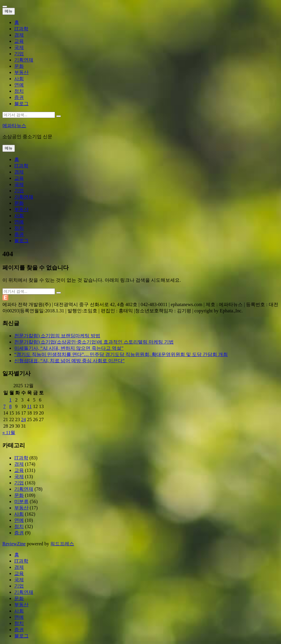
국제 (19, 47)
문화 (19, 66)
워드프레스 (62, 544)
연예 (19, 85)
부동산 (21, 72)
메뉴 (9, 11)
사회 (19, 79)
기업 (19, 54)
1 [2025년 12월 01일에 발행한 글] (10, 400)
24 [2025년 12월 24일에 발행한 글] (23, 419)
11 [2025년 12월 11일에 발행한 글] (29, 406)
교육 (19, 41)
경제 (19, 35)
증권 (19, 97)
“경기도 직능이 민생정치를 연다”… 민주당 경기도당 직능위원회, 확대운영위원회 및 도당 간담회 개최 (121, 354)
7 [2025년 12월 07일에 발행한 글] (4, 406)
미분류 (21, 501)
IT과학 (21, 29)
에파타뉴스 (14, 126)
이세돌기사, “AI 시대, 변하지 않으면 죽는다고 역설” (69, 348)
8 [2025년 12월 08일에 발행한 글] (10, 406)
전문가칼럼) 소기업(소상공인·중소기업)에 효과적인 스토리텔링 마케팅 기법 (94, 342)
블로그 (21, 104)
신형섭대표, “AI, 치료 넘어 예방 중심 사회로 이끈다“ (69, 361)
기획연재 (24, 60)
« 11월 (9, 433)
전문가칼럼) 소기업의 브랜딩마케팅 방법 (57, 336)
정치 (19, 91)
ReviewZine (14, 544)
